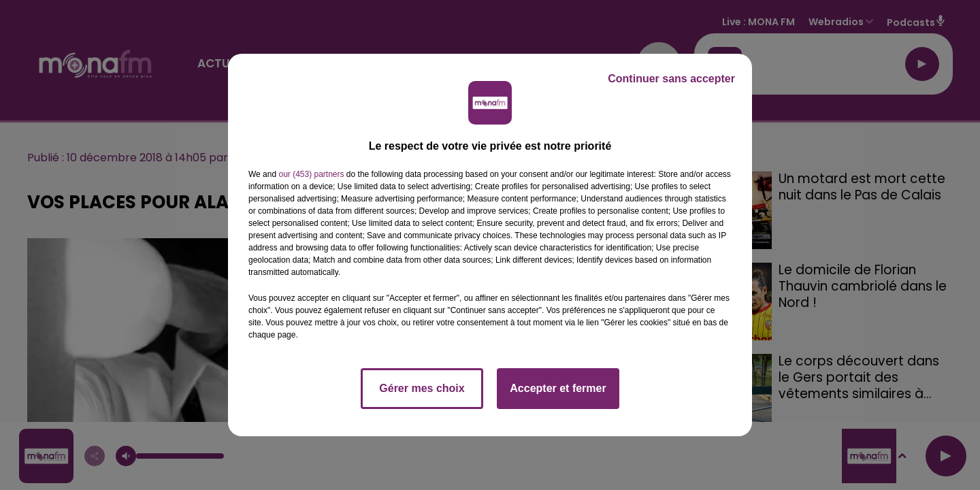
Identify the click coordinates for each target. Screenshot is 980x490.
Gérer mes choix (422, 388)
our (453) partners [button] (311, 174)
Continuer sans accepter (671, 79)
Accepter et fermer (558, 388)
